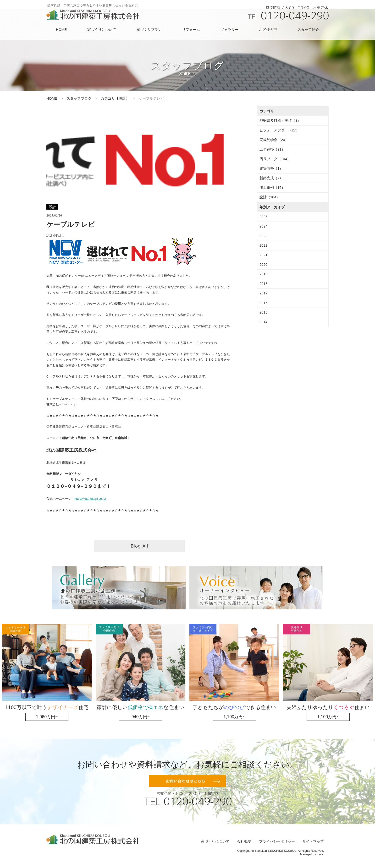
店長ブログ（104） (275, 159)
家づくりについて (102, 30)
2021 (263, 255)
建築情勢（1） (271, 168)
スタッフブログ (79, 98)
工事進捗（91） (272, 149)
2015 (263, 312)
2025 (263, 217)
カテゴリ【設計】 (115, 98)
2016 (263, 303)
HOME (61, 30)
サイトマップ (313, 841)
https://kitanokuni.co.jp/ (90, 499)
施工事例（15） (272, 187)
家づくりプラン (149, 30)
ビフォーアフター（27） (279, 130)
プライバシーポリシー (277, 841)
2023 (263, 236)
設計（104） (270, 197)
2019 (263, 274)
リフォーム (191, 30)
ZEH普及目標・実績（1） (280, 121)
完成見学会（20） (274, 140)
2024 (263, 226)
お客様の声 (268, 30)
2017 (263, 293)
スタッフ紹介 (308, 30)
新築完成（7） (271, 178)
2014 (263, 322)
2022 (263, 245)
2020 (263, 264)
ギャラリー (229, 30)
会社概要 (244, 841)
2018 (263, 284)
